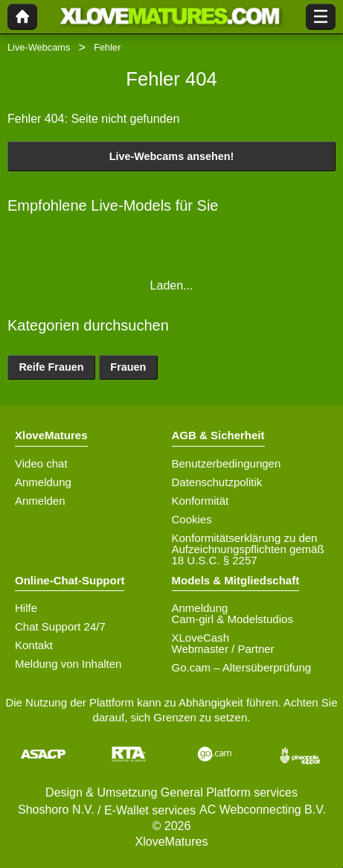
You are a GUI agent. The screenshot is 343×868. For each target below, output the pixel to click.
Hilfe (26, 608)
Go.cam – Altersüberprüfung (242, 667)
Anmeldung (43, 482)
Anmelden (40, 501)
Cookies (192, 519)
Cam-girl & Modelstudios (233, 619)
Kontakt (34, 645)
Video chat (41, 463)
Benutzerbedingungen (227, 463)
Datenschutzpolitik (217, 482)
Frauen (128, 367)
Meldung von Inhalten (68, 664)
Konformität (201, 501)
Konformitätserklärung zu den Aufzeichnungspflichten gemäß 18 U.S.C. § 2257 (248, 549)
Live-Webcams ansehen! (172, 156)
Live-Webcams (39, 47)
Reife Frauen (51, 367)
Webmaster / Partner (223, 649)
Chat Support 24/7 (60, 626)
